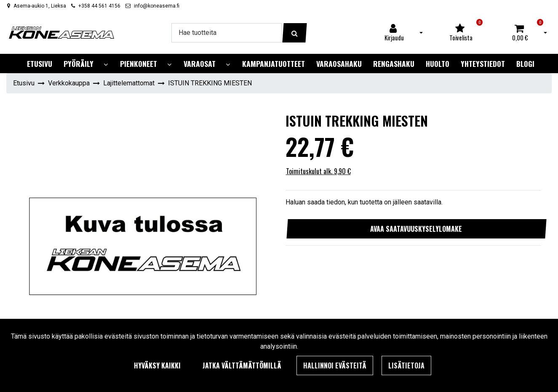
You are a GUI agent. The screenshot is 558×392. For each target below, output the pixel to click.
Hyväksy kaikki (157, 366)
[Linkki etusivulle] (61, 33)
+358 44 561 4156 (99, 6)
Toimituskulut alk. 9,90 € (318, 171)
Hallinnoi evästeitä (335, 366)
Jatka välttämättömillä (242, 366)
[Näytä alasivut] (106, 65)
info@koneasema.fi (157, 6)
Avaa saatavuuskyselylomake (416, 229)
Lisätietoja (406, 366)
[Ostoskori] (520, 33)
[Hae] (227, 33)
